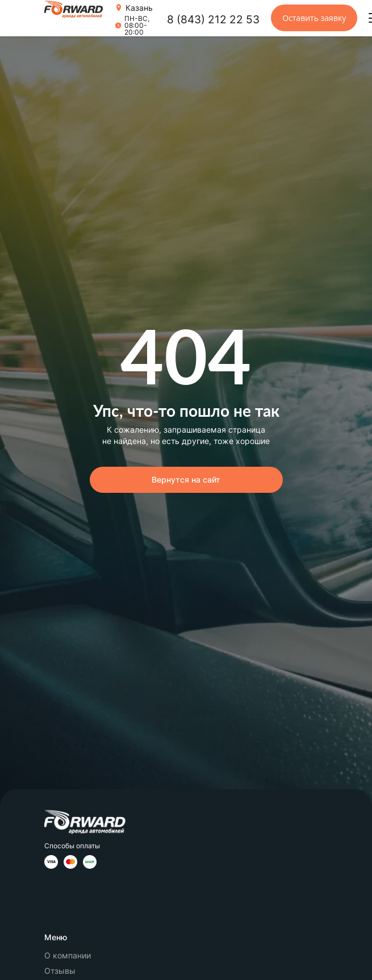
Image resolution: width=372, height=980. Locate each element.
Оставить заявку (314, 18)
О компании (68, 955)
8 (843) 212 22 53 (213, 20)
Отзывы (60, 971)
